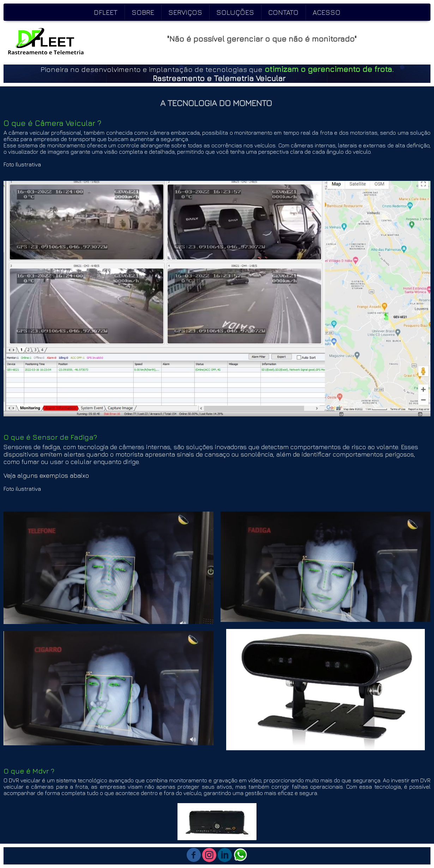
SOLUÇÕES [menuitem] (235, 12)
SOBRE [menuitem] (143, 12)
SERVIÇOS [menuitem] (185, 12)
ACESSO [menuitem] (327, 12)
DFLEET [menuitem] (106, 12)
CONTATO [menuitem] (283, 12)
